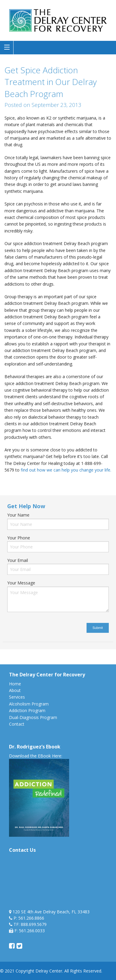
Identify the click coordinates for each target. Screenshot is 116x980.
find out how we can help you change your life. (66, 470)
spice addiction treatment (41, 483)
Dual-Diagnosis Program (33, 717)
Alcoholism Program (29, 704)
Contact (17, 724)
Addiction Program (27, 710)
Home (15, 684)
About (15, 690)
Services (17, 697)
